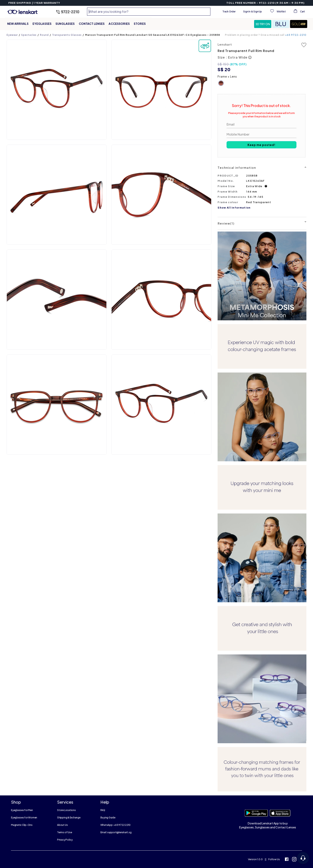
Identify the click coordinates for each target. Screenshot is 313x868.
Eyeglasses (42, 24)
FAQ (103, 810)
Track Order (229, 11)
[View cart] (299, 12)
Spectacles (29, 35)
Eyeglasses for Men (22, 810)
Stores (140, 24)
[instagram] (294, 860)
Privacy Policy (65, 840)
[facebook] (287, 860)
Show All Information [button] (234, 208)
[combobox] (149, 12)
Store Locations (66, 810)
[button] (263, 24)
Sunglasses (65, 24)
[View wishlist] (278, 12)
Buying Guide (108, 818)
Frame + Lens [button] (227, 76)
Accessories (119, 24)
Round (44, 35)
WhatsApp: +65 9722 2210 (115, 825)
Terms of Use (64, 832)
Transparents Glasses (67, 35)
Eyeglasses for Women (24, 818)
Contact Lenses (92, 24)
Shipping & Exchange (69, 818)
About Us (62, 825)
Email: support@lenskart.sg (116, 832)
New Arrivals (18, 24)
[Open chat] (303, 858)
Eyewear (12, 35)
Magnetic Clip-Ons (22, 825)
